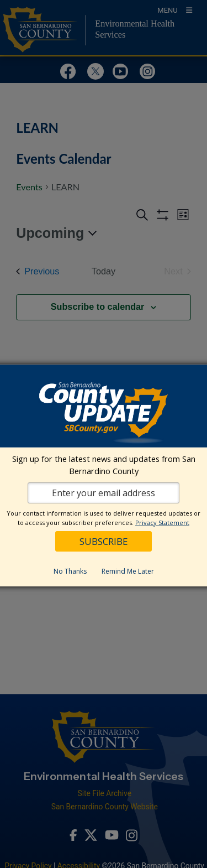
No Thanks (70, 571)
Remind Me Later (128, 571)
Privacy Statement (162, 523)
